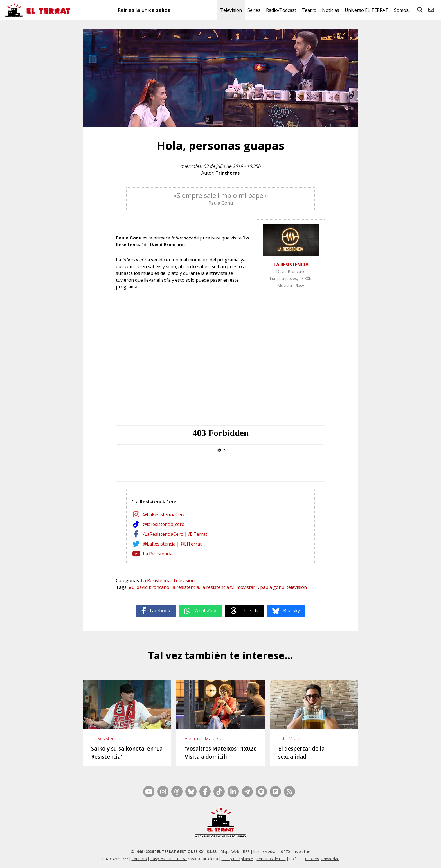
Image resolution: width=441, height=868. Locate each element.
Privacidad (330, 859)
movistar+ (247, 587)
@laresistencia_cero (164, 524)
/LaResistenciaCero (163, 534)
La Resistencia (158, 554)
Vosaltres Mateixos (204, 738)
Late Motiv (289, 738)
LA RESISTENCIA (291, 265)
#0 (131, 587)
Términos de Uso (271, 859)
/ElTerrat (198, 534)
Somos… (403, 10)
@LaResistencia (159, 544)
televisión (297, 587)
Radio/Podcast (281, 10)
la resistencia (185, 587)
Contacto (139, 859)
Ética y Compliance (237, 859)
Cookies (312, 859)
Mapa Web (230, 851)
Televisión (231, 10)
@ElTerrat (191, 544)
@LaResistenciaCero (164, 514)
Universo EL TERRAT (367, 10)
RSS (246, 851)
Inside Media (264, 851)
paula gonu (272, 587)
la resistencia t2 (218, 587)
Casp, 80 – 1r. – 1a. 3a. (169, 859)
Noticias (331, 10)
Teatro (309, 10)
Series (254, 10)
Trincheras (228, 173)
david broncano (153, 587)
